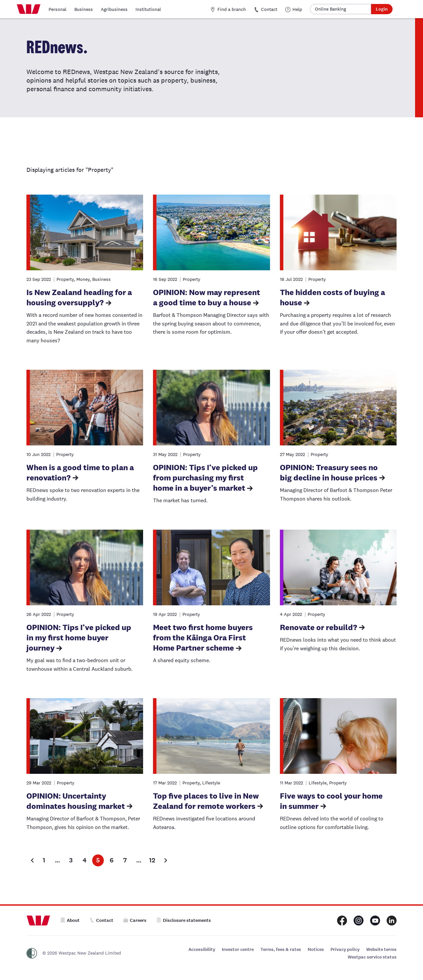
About (70, 920)
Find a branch (228, 9)
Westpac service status (372, 957)
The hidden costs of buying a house (332, 297)
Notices (316, 949)
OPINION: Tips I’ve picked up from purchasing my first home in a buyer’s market (205, 478)
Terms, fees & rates (281, 949)
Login (382, 9)
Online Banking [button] (330, 9)
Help (294, 9)
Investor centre (238, 949)
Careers (135, 920)
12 (152, 860)
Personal (58, 9)
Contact (266, 9)
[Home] (29, 9)
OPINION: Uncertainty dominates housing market (76, 801)
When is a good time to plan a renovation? (80, 472)
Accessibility (202, 949)
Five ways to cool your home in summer (331, 801)
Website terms (381, 949)
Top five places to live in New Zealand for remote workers (206, 801)
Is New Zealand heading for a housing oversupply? (79, 297)
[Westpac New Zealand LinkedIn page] (392, 921)
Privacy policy (345, 949)
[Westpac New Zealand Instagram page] (359, 921)
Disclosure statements (184, 920)
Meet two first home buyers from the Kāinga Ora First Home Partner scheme (203, 638)
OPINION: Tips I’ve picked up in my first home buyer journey (79, 638)
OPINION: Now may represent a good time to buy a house (207, 297)
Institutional (148, 9)
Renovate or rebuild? (319, 627)
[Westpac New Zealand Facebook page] (342, 921)
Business (84, 9)
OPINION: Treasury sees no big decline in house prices (329, 472)
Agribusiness (114, 9)
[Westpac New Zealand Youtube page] (375, 921)
